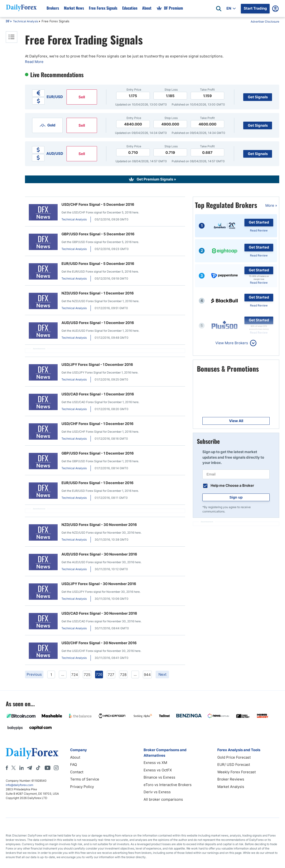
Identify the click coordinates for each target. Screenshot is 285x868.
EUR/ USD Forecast (234, 765)
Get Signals (258, 97)
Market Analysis (231, 787)
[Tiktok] (38, 768)
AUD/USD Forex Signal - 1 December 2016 (98, 323)
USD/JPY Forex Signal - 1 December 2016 (97, 365)
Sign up (236, 497)
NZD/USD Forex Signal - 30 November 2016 (99, 525)
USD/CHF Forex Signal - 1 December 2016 (97, 424)
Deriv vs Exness (157, 792)
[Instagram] (56, 768)
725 (87, 675)
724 (75, 675)
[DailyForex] (32, 753)
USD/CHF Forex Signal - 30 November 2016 (99, 643)
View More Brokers (232, 343)
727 (111, 675)
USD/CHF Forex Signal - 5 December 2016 (98, 204)
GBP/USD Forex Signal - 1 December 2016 (98, 453)
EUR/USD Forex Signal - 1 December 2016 (97, 483)
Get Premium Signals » (156, 179)
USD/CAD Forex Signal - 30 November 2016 (99, 613)
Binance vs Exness (159, 777)
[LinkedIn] (21, 768)
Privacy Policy (82, 787)
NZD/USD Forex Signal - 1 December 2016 (98, 293)
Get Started (259, 222)
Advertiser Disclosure (265, 22)
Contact (77, 772)
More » (271, 205)
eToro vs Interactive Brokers (168, 785)
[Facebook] (7, 768)
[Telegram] (29, 768)
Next (162, 674)
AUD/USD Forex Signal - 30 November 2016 (99, 554)
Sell (82, 97)
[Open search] (219, 9)
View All (236, 421)
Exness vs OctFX (158, 770)
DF (8, 22)
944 (147, 675)
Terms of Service (85, 779)
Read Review (259, 230)
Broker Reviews (231, 779)
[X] (13, 768)
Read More (34, 62)
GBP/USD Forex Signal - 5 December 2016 (98, 234)
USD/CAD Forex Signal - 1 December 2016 (98, 394)
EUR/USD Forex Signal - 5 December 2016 (98, 264)
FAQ (73, 765)
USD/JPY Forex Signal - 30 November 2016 (99, 584)
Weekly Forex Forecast (236, 772)
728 (123, 675)
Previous (34, 674)
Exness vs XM (155, 763)
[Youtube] (48, 768)
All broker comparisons (163, 799)
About (75, 757)
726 (99, 674)
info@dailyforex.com (19, 785)
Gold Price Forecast (234, 757)
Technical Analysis (26, 21)
